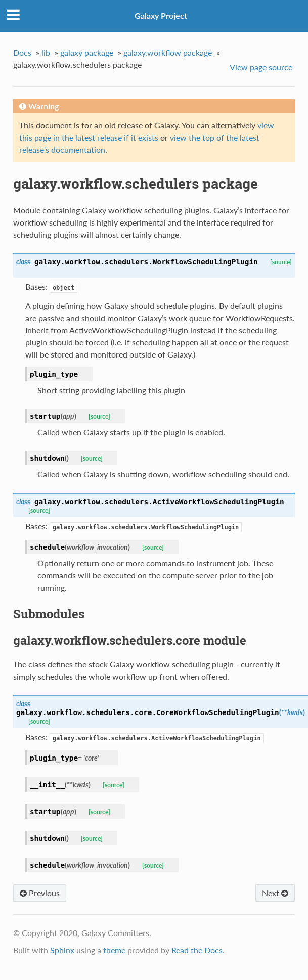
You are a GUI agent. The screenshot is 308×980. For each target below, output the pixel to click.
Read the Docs (197, 950)
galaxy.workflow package (168, 52)
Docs (22, 52)
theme (114, 950)
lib (46, 52)
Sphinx (62, 950)
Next (275, 893)
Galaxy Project (161, 15)
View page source (261, 67)
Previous (40, 893)
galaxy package (87, 52)
